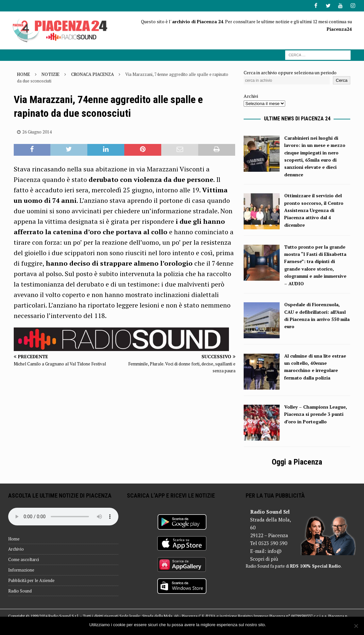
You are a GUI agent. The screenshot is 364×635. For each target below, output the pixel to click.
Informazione (21, 570)
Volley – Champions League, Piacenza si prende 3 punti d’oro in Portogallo (316, 414)
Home (14, 538)
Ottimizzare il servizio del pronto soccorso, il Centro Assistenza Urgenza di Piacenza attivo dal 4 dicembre (314, 210)
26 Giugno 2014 (37, 132)
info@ (275, 551)
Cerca (342, 80)
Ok (272, 625)
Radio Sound (20, 591)
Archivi (251, 96)
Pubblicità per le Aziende (31, 580)
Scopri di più (264, 559)
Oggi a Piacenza (297, 462)
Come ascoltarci (24, 559)
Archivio (16, 549)
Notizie (51, 74)
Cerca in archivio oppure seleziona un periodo (290, 72)
